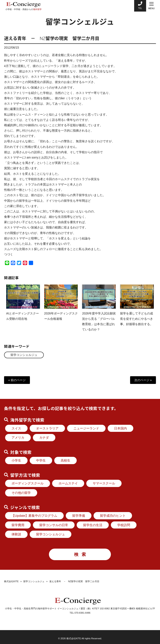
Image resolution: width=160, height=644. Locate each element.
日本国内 (120, 428)
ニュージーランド (86, 428)
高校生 (65, 460)
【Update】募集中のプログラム (34, 516)
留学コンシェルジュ (24, 355)
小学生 (16, 460)
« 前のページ (17, 380)
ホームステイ (68, 483)
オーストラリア (47, 428)
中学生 (41, 460)
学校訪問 (124, 525)
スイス (16, 428)
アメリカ (18, 437)
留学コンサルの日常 (54, 525)
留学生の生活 (93, 525)
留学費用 (18, 525)
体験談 (16, 534)
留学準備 (79, 516)
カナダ (44, 437)
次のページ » (143, 380)
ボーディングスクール (28, 483)
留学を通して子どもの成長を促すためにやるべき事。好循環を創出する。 (137, 322)
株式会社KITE (11, 581)
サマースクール (104, 483)
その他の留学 (21, 493)
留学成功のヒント (113, 516)
